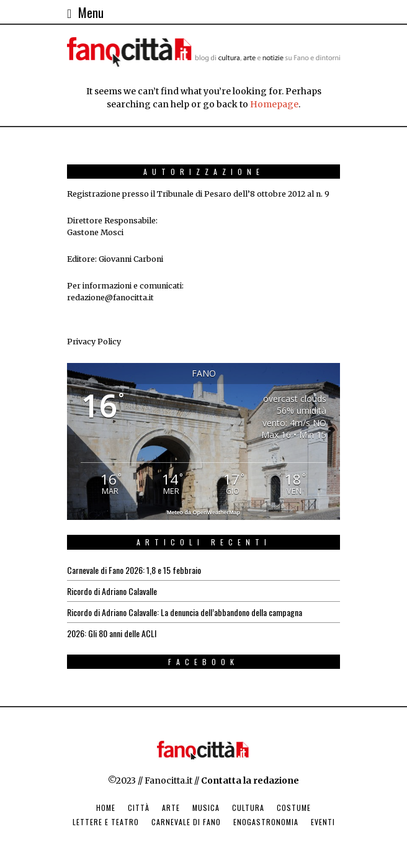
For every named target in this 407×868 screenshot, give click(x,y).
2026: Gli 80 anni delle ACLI (112, 633)
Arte (171, 808)
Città (139, 808)
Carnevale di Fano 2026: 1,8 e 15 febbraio (134, 570)
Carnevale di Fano (186, 822)
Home (106, 808)
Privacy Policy (94, 342)
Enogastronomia (266, 822)
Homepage (274, 104)
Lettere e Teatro (106, 822)
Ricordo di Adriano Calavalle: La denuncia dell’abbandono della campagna (185, 612)
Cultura (248, 808)
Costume (294, 808)
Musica (206, 808)
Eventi (323, 822)
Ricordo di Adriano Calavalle (112, 591)
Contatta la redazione (250, 781)
